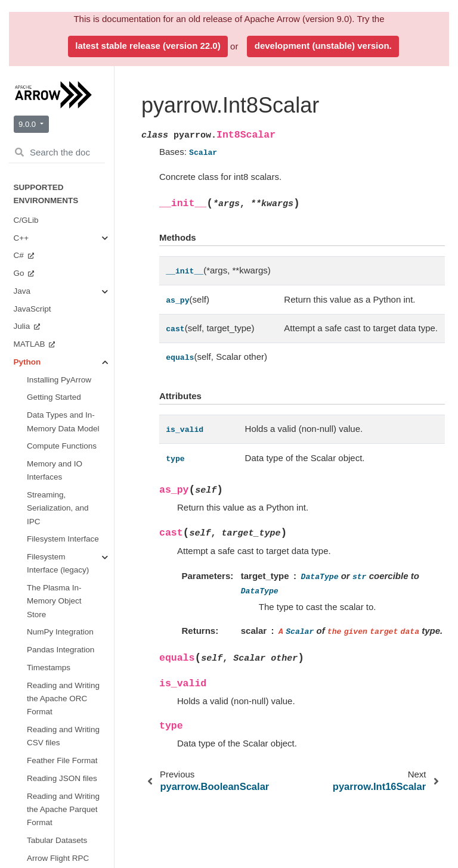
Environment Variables (49, 106)
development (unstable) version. (323, 46)
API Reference (54, 130)
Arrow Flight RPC (45, 836)
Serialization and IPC (70, 340)
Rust (23, 613)
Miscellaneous (66, 525)
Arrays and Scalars (62, 186)
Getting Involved (56, 542)
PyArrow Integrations (48, 75)
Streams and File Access (64, 279)
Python (27, 712)
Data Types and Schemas (69, 155)
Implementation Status (54, 631)
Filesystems (62, 414)
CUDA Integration (60, 500)
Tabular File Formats (61, 389)
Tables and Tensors (60, 309)
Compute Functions (58, 248)
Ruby (24, 595)
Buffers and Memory (61, 217)
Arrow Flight (62, 365)
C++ (22, 676)
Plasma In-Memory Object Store (68, 463)
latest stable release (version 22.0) (148, 46)
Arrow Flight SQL (44, 854)
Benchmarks (49, 560)
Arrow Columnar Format (57, 818)
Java (23, 694)
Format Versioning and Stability (54, 794)
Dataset (55, 432)
